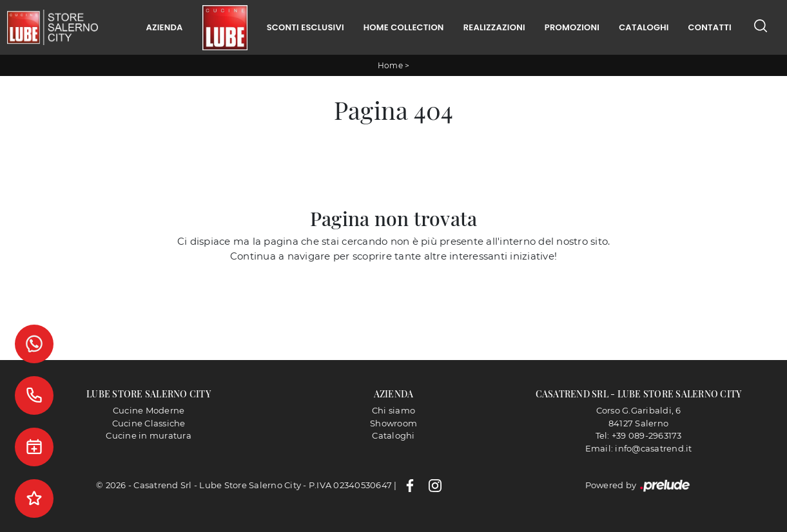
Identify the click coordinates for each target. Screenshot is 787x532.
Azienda (164, 27)
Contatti (710, 27)
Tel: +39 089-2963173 (639, 435)
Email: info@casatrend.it (639, 448)
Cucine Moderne (149, 410)
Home (390, 65)
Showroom (393, 423)
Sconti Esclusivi (306, 27)
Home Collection (404, 27)
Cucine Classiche (149, 423)
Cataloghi (644, 27)
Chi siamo (393, 410)
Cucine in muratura (149, 435)
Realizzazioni (494, 27)
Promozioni (572, 27)
